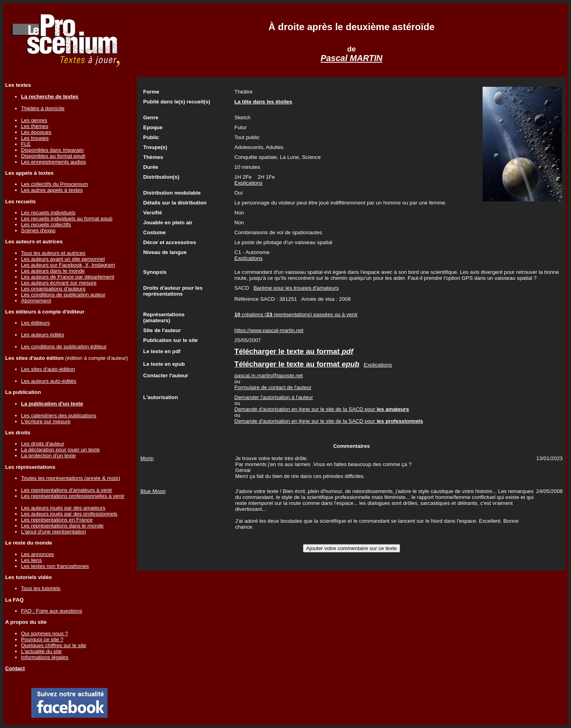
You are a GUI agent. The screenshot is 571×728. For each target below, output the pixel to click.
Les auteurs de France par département (68, 277)
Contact (15, 668)
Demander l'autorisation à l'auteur (274, 397)
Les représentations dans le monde (62, 526)
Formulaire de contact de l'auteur (273, 387)
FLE (26, 144)
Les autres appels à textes (52, 190)
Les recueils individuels (48, 213)
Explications (248, 183)
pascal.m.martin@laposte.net (269, 375)
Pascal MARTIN (351, 58)
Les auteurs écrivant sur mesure (59, 283)
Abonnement (36, 301)
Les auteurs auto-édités (49, 381)
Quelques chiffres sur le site (54, 645)
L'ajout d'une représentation (54, 532)
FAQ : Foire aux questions (52, 611)
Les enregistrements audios (54, 162)
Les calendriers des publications (59, 416)
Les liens (32, 560)
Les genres (34, 120)
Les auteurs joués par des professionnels (69, 514)
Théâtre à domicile (43, 108)
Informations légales (45, 657)
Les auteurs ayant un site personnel (63, 259)
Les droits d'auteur (43, 444)
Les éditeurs (35, 323)
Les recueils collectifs (46, 225)
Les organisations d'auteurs (53, 289)
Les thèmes (35, 126)
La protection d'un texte (48, 456)
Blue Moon (153, 491)
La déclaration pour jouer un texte (60, 450)
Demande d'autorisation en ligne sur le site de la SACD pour (322, 409)
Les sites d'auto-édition (48, 369)
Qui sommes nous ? (45, 633)
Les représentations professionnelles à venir (73, 496)
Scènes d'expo (38, 230)
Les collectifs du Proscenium (55, 184)
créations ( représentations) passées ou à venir (296, 314)
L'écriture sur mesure (46, 421)
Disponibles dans (52, 150)
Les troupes (35, 138)
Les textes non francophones (55, 566)
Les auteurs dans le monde (53, 271)
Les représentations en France (57, 520)
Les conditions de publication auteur (63, 295)
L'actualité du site (41, 651)
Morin (147, 458)
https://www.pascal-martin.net (269, 330)
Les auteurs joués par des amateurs (63, 508)
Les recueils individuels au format (67, 219)
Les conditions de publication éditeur (64, 347)
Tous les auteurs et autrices (53, 253)
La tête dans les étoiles (263, 102)
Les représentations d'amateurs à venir (67, 490)
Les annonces (37, 554)
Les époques (36, 132)
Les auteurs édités (43, 335)
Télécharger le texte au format (294, 351)
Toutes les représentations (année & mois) (71, 478)
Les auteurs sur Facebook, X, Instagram (68, 265)
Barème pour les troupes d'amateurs (296, 288)
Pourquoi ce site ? (42, 639)
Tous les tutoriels (41, 588)
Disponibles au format (53, 156)
